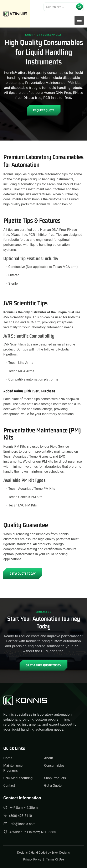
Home (8, 758)
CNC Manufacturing (18, 778)
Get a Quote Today (23, 573)
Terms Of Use (55, 859)
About (49, 758)
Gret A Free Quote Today (43, 665)
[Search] (64, 7)
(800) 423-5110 (18, 816)
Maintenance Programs (13, 768)
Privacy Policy (32, 859)
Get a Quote (53, 786)
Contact (9, 786)
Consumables (54, 766)
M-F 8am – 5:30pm (21, 807)
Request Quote (44, 110)
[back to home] (15, 14)
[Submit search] (80, 7)
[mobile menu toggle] (79, 20)
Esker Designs (61, 853)
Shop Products (55, 778)
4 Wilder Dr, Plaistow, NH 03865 (30, 832)
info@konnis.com (19, 824)
